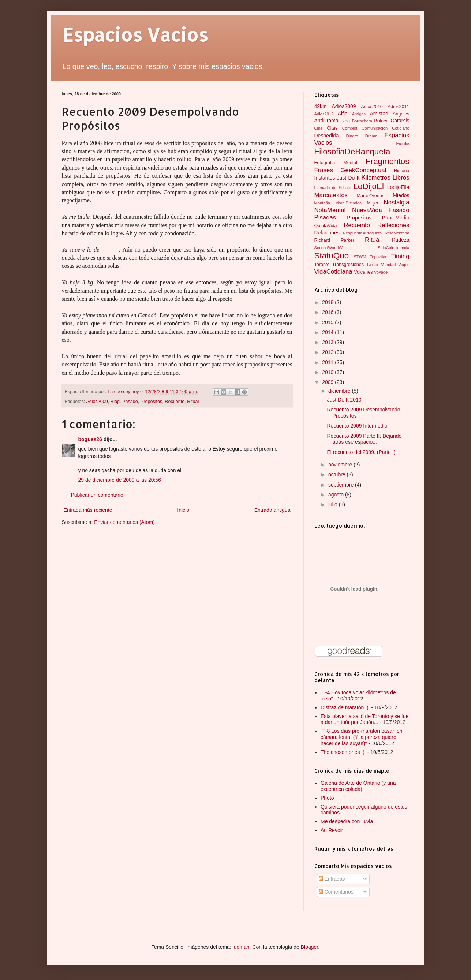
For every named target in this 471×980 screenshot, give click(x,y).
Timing (400, 256)
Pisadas (325, 217)
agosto (337, 495)
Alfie (343, 114)
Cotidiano (401, 128)
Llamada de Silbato (333, 188)
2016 (328, 312)
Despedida (327, 136)
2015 (328, 322)
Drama (371, 136)
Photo (327, 798)
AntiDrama (326, 121)
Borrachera (362, 121)
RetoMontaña (397, 233)
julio (334, 504)
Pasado (130, 402)
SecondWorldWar (330, 248)
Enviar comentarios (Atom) (124, 522)
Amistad (379, 114)
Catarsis (400, 121)
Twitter (372, 265)
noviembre (341, 465)
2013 (328, 342)
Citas (332, 128)
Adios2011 (399, 107)
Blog (115, 402)
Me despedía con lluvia (347, 821)
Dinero (352, 136)
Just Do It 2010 (344, 400)
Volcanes (363, 272)
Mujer (373, 203)
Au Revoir (332, 830)
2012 (328, 352)
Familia (403, 143)
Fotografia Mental (336, 163)
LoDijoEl (368, 186)
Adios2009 (97, 402)
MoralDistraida (348, 203)
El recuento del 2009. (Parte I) (361, 452)
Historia (402, 171)
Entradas (332, 879)
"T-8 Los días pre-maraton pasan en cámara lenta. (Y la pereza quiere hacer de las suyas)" (362, 737)
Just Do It (348, 178)
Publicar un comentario (97, 495)
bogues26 (90, 439)
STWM (360, 257)
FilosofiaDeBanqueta (352, 151)
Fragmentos (387, 161)
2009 (328, 382)
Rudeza (400, 240)
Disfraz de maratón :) (345, 707)
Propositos (152, 402)
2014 (328, 332)
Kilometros (376, 177)
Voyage (381, 272)
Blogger (309, 947)
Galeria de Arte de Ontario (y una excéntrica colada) (358, 786)
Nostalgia (397, 202)
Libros (401, 177)
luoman (241, 947)
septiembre (342, 485)
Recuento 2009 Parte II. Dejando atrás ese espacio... (364, 439)
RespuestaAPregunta (362, 233)
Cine (319, 128)
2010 (328, 372)
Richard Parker (334, 240)
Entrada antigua (272, 510)
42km (321, 106)
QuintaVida (326, 226)
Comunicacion (375, 128)
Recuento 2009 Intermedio (357, 426)
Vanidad (388, 265)
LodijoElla (398, 187)
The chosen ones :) (343, 752)
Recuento (175, 402)
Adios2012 (324, 114)
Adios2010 (372, 107)
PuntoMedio (396, 218)
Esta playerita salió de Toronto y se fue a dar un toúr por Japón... (365, 719)
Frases (324, 170)
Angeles (401, 114)
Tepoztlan (379, 257)
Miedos (401, 195)
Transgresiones (348, 265)
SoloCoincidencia (393, 248)
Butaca (381, 121)
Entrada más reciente (88, 510)
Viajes (404, 265)
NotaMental (330, 210)
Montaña (322, 203)
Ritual (193, 402)
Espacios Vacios (135, 34)
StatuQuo (332, 256)
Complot (350, 128)
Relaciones (327, 233)
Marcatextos (331, 195)
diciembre (340, 391)
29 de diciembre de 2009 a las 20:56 (120, 480)
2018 (328, 302)
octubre (338, 474)
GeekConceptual (363, 170)
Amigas (359, 114)
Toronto (322, 265)
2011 (328, 362)
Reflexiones (393, 225)
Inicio (183, 510)
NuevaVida (367, 210)
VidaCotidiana (333, 272)
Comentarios (336, 892)
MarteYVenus (370, 196)
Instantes (325, 178)
